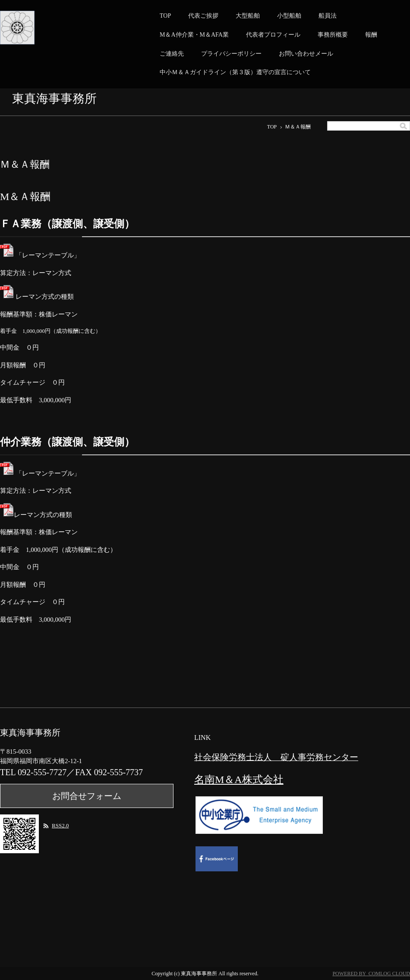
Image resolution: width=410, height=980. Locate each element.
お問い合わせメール (306, 54)
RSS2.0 (60, 825)
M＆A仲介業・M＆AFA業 (194, 35)
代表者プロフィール (273, 35)
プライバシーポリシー (231, 54)
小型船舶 (289, 16)
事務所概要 (333, 35)
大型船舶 (248, 16)
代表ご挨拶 (203, 16)
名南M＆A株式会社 (239, 780)
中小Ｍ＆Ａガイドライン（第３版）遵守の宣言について (235, 72)
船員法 (328, 16)
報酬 (371, 35)
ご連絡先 (172, 54)
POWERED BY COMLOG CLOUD (371, 974)
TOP (165, 16)
